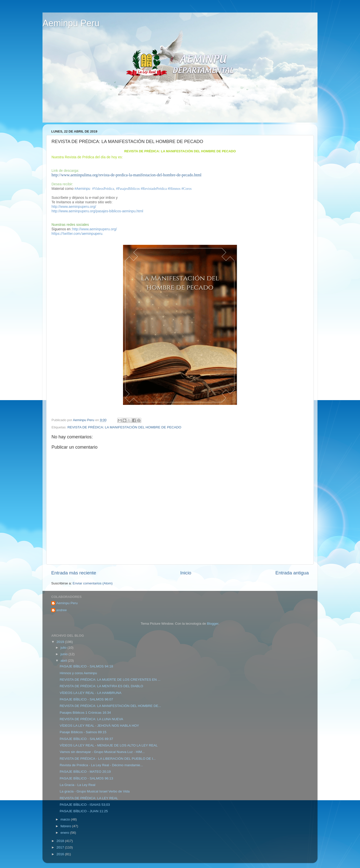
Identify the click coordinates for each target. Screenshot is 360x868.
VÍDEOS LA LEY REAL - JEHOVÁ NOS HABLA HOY (99, 726)
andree (61, 610)
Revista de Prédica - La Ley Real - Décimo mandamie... (101, 765)
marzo (66, 819)
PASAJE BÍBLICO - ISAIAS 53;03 (85, 805)
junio (64, 654)
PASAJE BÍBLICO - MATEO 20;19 (85, 772)
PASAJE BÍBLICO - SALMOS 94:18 (86, 666)
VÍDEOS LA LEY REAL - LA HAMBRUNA (91, 693)
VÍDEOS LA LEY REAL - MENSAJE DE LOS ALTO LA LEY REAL (109, 745)
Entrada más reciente (74, 573)
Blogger (213, 624)
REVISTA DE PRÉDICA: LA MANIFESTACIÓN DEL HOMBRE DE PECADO (124, 427)
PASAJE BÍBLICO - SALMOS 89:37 (86, 739)
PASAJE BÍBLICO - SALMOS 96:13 (86, 778)
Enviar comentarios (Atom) (93, 583)
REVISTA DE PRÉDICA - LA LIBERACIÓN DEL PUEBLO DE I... (108, 759)
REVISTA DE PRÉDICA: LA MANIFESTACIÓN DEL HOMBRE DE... (110, 706)
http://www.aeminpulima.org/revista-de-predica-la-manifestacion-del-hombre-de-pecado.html (126, 175)
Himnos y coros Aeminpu (78, 673)
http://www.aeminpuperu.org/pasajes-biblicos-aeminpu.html (97, 211)
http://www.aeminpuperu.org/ (74, 207)
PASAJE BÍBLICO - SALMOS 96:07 (86, 699)
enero (65, 833)
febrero (66, 826)
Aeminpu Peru (71, 23)
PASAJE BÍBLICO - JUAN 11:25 (84, 811)
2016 (61, 854)
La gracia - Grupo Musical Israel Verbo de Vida (95, 791)
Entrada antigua (292, 573)
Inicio (186, 573)
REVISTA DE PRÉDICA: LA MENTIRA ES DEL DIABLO (101, 686)
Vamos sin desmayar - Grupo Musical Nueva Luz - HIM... (102, 752)
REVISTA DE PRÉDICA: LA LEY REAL (89, 798)
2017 (61, 847)
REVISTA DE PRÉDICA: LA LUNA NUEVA (91, 719)
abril (64, 661)
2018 (61, 841)
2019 (61, 642)
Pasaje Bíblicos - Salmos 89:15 (83, 732)
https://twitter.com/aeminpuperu (77, 234)
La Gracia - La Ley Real (78, 785)
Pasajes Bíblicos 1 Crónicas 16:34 (85, 713)
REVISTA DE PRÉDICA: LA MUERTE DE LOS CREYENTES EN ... (110, 680)
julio (64, 648)
